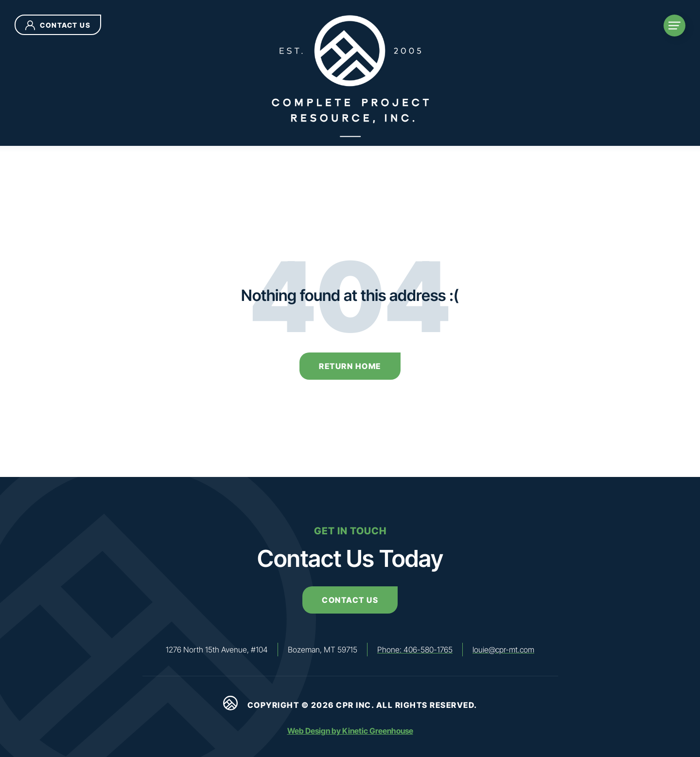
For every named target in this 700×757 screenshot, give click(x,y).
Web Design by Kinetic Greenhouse (350, 731)
